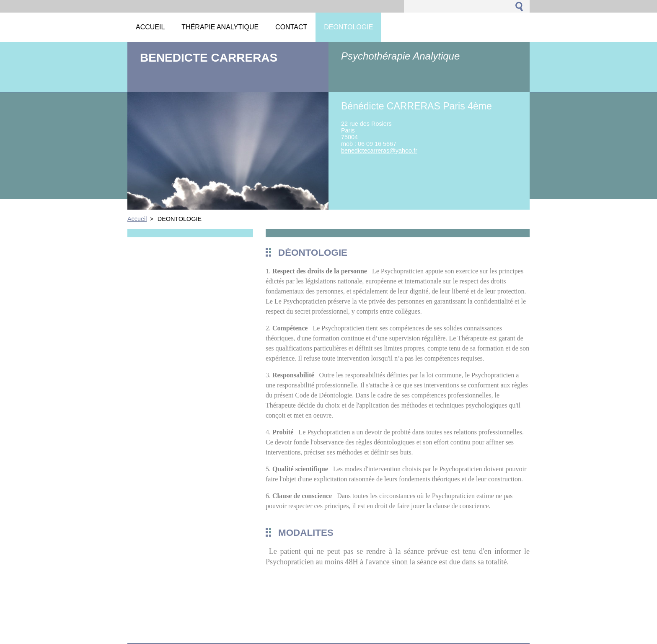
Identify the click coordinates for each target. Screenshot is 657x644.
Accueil (137, 219)
